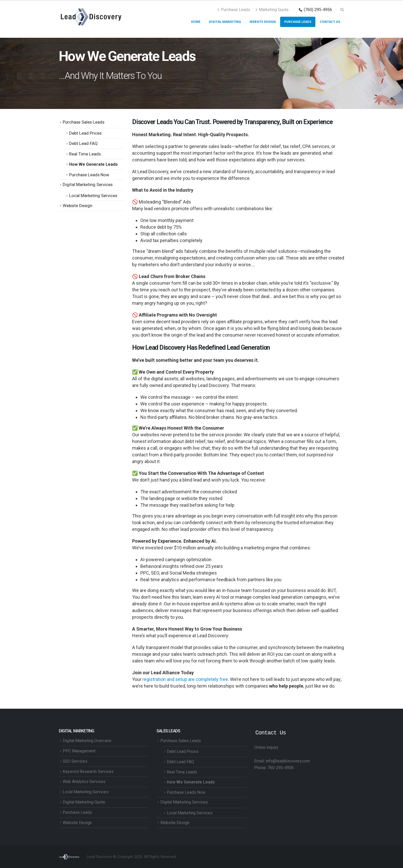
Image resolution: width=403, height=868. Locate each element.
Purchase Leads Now (89, 175)
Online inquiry (266, 747)
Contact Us (330, 22)
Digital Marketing (225, 22)
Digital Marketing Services (88, 184)
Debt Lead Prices (85, 133)
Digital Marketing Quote (84, 802)
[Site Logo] (91, 17)
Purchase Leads (234, 10)
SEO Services (75, 761)
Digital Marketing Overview (87, 741)
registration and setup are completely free (185, 679)
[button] (342, 10)
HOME (196, 22)
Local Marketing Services (93, 196)
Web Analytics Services (84, 782)
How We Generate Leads (93, 164)
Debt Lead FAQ (83, 143)
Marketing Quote (272, 10)
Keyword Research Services (88, 772)
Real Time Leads (85, 154)
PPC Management (79, 751)
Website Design (263, 22)
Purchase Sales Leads (84, 122)
